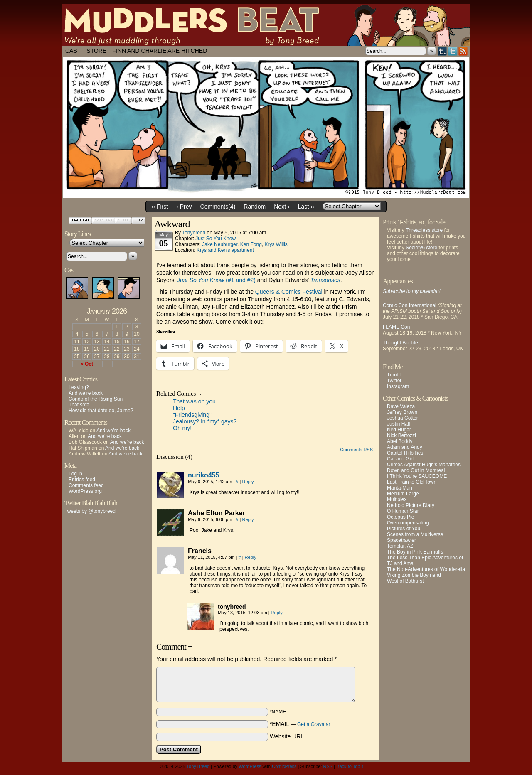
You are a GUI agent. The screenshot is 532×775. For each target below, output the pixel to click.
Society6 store (421, 248)
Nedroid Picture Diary (411, 505)
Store (96, 51)
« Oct (87, 364)
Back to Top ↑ (350, 766)
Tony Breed (198, 766)
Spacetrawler (401, 540)
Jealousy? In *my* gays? (205, 421)
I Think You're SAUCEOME (417, 476)
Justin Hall (398, 424)
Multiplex (397, 499)
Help (179, 408)
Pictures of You (404, 529)
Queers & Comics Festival (289, 292)
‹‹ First (160, 207)
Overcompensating (408, 523)
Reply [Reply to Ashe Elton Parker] (248, 519)
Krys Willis (276, 244)
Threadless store (424, 230)
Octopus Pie (400, 517)
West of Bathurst (405, 581)
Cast (73, 51)
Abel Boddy (400, 441)
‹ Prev (184, 207)
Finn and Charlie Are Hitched (160, 51)
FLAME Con (396, 327)
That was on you (194, 401)
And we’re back (86, 393)
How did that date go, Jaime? (101, 411)
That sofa (79, 405)
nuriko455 (204, 475)
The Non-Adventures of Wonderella (426, 569)
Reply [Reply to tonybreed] (277, 613)
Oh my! (182, 428)
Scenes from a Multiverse (415, 534)
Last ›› (306, 207)
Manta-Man (400, 488)
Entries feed (82, 480)
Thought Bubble (400, 343)
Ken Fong (251, 244)
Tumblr (442, 51)
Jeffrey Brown (402, 412)
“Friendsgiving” (192, 415)
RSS (463, 51)
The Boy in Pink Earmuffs (415, 552)
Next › (282, 207)
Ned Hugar (399, 430)
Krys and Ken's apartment (225, 250)
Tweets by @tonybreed (90, 511)
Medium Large (403, 494)
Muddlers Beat (266, 25)
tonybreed (194, 233)
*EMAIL (300, 724)
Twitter (453, 51)
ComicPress (284, 766)
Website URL (287, 736)
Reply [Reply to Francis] (251, 557)
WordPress (250, 766)
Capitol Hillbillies (405, 453)
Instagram (398, 386)
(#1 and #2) (216, 280)
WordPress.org (85, 491)
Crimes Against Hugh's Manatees (424, 465)
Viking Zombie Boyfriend (414, 575)
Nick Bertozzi (401, 435)
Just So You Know (216, 239)
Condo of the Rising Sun (96, 399)
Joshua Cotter (403, 418)
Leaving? (79, 387)
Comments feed (86, 485)
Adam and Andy (405, 447)
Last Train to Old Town (412, 482)
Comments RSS (356, 450)
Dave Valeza (401, 406)
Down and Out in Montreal (416, 470)
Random (255, 207)
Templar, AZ (400, 546)
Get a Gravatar (314, 724)
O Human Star (403, 511)
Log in (75, 474)
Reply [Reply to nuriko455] (248, 482)
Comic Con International (410, 305)
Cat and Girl (400, 459)
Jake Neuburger (220, 244)
